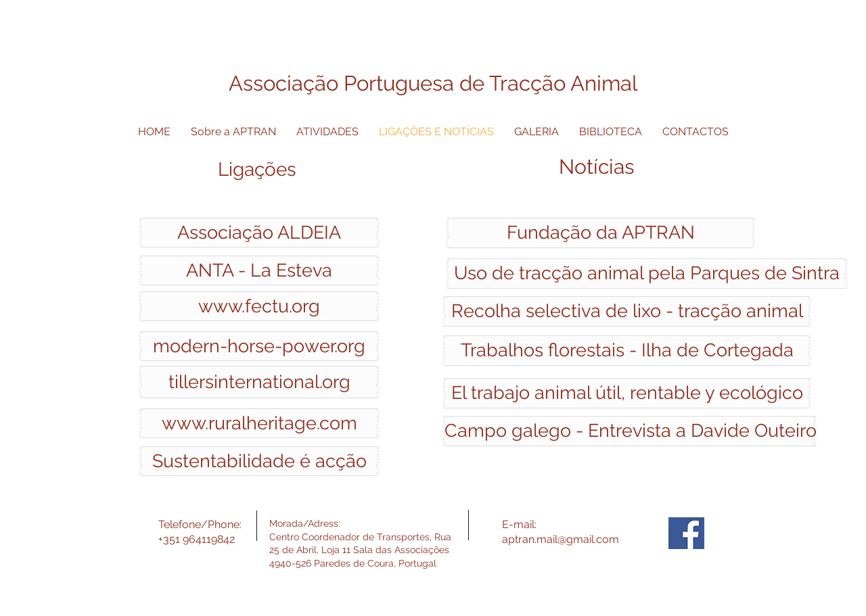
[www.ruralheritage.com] (259, 423)
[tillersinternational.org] (259, 382)
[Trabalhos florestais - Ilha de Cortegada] (627, 351)
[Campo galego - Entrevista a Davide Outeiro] (631, 431)
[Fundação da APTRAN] (600, 233)
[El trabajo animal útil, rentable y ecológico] (627, 393)
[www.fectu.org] (259, 306)
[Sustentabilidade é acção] (259, 461)
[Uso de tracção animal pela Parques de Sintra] (647, 274)
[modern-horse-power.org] (259, 346)
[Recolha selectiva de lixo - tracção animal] (627, 311)
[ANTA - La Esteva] (259, 270)
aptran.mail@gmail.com (561, 539)
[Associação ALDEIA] (259, 233)
